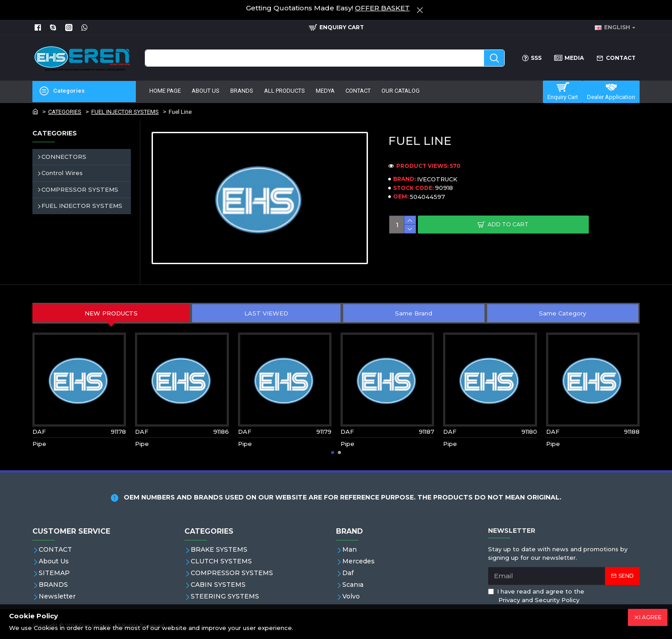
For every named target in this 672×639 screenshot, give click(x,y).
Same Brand (414, 313)
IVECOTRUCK (437, 179)
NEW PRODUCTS (111, 313)
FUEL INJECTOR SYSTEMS (125, 112)
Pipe (39, 444)
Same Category (562, 313)
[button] (333, 452)
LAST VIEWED (266, 313)
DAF (39, 432)
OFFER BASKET (382, 8)
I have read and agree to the (536, 596)
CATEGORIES (65, 112)
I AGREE (650, 617)
